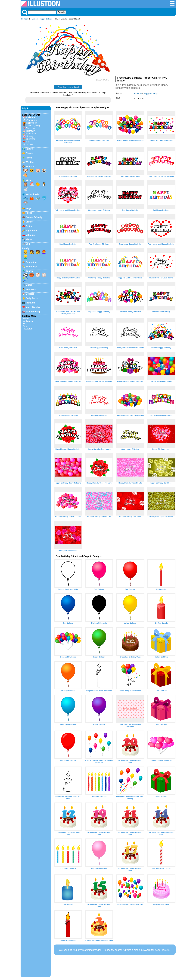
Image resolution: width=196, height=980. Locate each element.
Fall (28, 142)
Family (26, 248)
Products (31, 303)
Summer (31, 139)
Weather (30, 162)
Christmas (32, 120)
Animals (30, 167)
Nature (29, 149)
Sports (29, 271)
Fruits (29, 226)
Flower (29, 153)
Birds (29, 181)
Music (29, 285)
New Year (31, 134)
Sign (25, 326)
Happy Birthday (46, 19)
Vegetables (32, 231)
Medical (30, 294)
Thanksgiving (33, 126)
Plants (29, 158)
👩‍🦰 (44, 252)
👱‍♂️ (25, 257)
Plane (29, 239)
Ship (28, 244)
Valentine (31, 128)
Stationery (31, 267)
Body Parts (32, 298)
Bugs (28, 208)
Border (26, 319)
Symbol (36, 307)
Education (31, 262)
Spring (30, 136)
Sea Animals (32, 194)
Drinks (29, 222)
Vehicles (30, 235)
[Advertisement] (146, 49)
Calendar (31, 117)
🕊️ (25, 189)
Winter (30, 144)
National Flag (33, 312)
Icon (28, 307)
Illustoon (25, 19)
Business (31, 289)
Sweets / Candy (34, 217)
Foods (29, 213)
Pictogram (28, 329)
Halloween (32, 123)
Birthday (35, 19)
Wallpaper (28, 321)
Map (25, 324)
